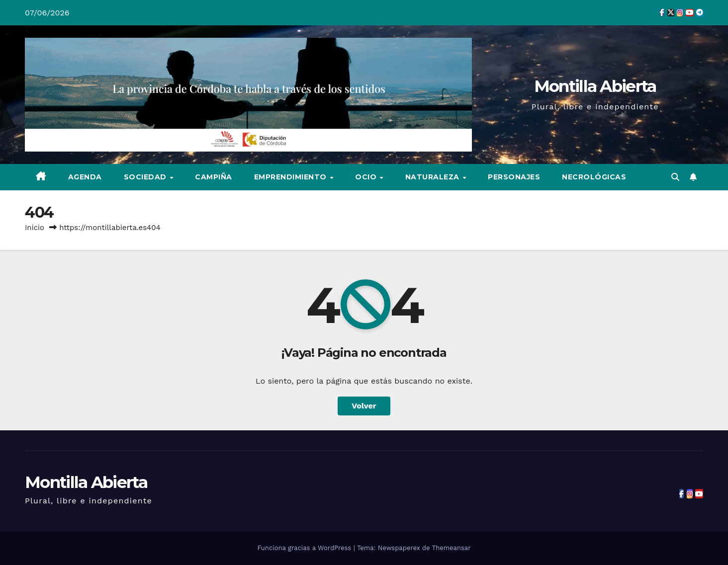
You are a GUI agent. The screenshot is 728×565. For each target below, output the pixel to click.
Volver (364, 406)
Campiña (214, 177)
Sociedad (146, 177)
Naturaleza (434, 177)
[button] (675, 177)
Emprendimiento (292, 177)
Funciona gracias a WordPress (305, 548)
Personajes (514, 177)
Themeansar (452, 548)
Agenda (85, 177)
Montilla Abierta (595, 86)
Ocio (367, 177)
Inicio (35, 228)
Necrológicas (594, 177)
